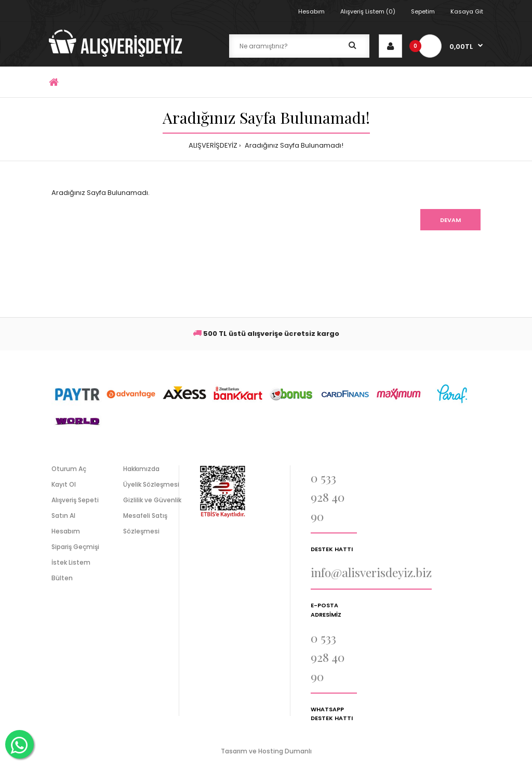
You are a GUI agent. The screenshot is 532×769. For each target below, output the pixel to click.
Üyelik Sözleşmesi (151, 484)
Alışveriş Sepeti (75, 500)
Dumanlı (298, 751)
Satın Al (63, 516)
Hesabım (311, 11)
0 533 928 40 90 (328, 497)
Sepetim (423, 11)
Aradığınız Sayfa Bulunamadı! (293, 145)
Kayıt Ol (64, 484)
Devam (450, 220)
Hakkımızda (141, 469)
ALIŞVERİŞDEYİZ (213, 145)
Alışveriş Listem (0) (368, 11)
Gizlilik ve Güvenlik (152, 500)
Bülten (62, 578)
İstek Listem (71, 562)
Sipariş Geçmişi (75, 547)
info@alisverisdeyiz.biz (371, 572)
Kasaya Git (467, 11)
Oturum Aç (69, 469)
